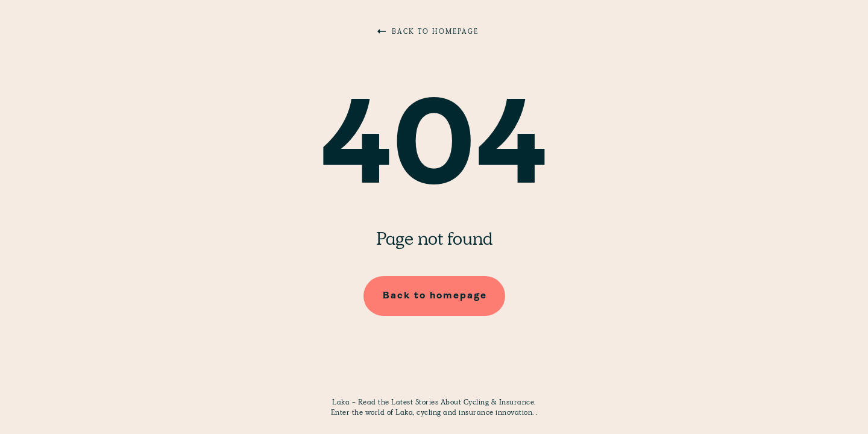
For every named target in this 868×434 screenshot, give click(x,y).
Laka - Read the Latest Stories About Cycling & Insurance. (434, 402)
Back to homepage (428, 31)
